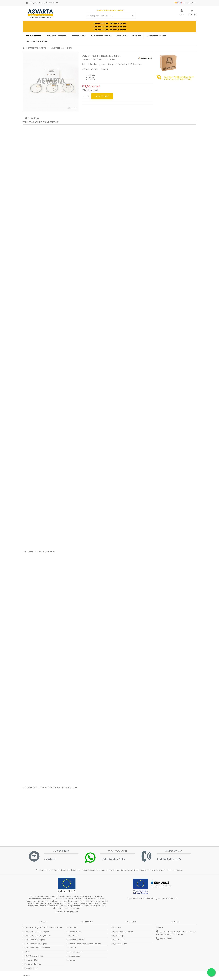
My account (131, 922)
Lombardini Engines (33, 964)
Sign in (182, 14)
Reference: (86, 59)
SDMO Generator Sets (34, 956)
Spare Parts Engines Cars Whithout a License (43, 928)
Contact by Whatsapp (117, 851)
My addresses (119, 940)
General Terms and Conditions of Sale (85, 944)
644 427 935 (52, 3)
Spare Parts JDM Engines (35, 940)
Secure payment (75, 952)
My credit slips (118, 936)
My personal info (120, 944)
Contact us (73, 928)
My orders (117, 928)
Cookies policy (75, 956)
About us (72, 948)
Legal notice (73, 936)
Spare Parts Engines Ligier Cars (38, 936)
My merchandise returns (123, 932)
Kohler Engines (31, 968)
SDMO (27, 952)
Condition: (107, 59)
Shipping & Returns (77, 940)
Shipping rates (75, 932)
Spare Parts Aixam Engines (36, 944)
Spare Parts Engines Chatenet (37, 948)
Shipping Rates (32, 118)
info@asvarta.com (35, 3)
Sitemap (72, 960)
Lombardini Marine (32, 960)
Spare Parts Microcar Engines (37, 932)
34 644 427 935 (167, 938)
